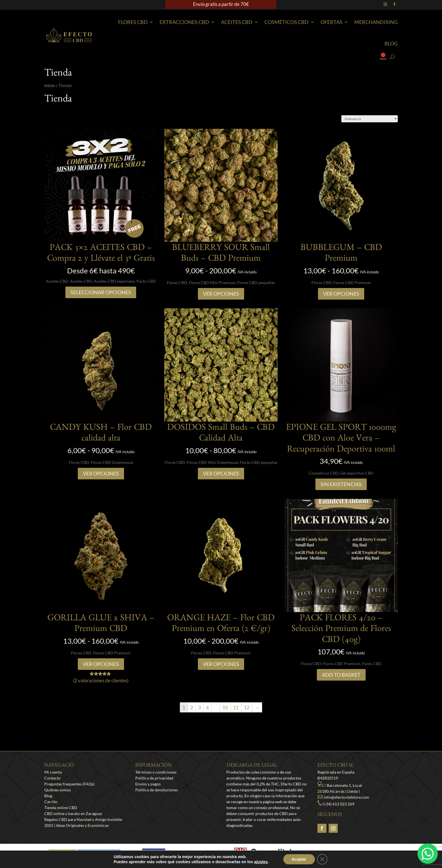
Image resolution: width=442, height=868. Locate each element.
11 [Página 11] (236, 708)
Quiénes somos (58, 790)
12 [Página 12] (247, 708)
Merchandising (376, 22)
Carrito (51, 802)
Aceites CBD (237, 22)
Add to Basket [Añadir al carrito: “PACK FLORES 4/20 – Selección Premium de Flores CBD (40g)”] (341, 675)
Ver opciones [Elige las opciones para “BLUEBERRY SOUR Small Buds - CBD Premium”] (221, 294)
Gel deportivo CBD (357, 473)
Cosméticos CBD (287, 22)
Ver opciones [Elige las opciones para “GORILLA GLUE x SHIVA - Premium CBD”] (101, 664)
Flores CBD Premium (352, 283)
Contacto (52, 778)
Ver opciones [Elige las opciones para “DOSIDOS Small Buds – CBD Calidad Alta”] (221, 473)
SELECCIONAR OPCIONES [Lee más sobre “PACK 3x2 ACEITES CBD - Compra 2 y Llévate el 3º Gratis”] (101, 292)
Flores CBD (133, 22)
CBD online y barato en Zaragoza (73, 813)
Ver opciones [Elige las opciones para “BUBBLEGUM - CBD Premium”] (341, 294)
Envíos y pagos (148, 784)
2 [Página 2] (192, 708)
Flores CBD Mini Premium (212, 283)
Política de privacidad (154, 778)
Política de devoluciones (157, 790)
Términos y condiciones (156, 772)
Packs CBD (146, 281)
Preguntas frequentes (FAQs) (69, 784)
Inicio (50, 85)
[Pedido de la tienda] (370, 119)
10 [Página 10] (225, 708)
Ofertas (331, 22)
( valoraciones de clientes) (101, 680)
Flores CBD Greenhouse (112, 462)
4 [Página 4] (207, 708)
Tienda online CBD (61, 808)
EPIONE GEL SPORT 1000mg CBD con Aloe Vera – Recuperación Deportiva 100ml (341, 439)
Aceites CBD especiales (114, 281)
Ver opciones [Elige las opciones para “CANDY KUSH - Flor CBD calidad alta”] (101, 473)
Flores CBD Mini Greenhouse (212, 462)
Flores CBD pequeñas (256, 283)
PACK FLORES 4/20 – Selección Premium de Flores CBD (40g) (341, 630)
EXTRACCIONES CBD (184, 22)
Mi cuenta (53, 772)
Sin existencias (341, 484)
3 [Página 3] (200, 708)
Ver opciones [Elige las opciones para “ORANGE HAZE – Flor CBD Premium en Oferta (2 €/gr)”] (221, 664)
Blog (391, 43)
